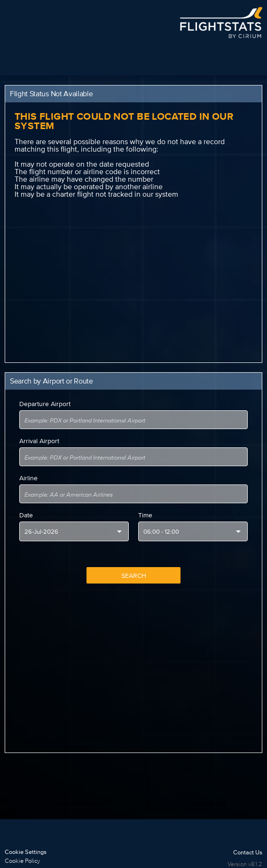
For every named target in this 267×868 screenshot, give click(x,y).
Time (145, 515)
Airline (28, 478)
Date (26, 515)
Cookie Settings (26, 852)
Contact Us (248, 852)
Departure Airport (45, 404)
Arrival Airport (39, 441)
